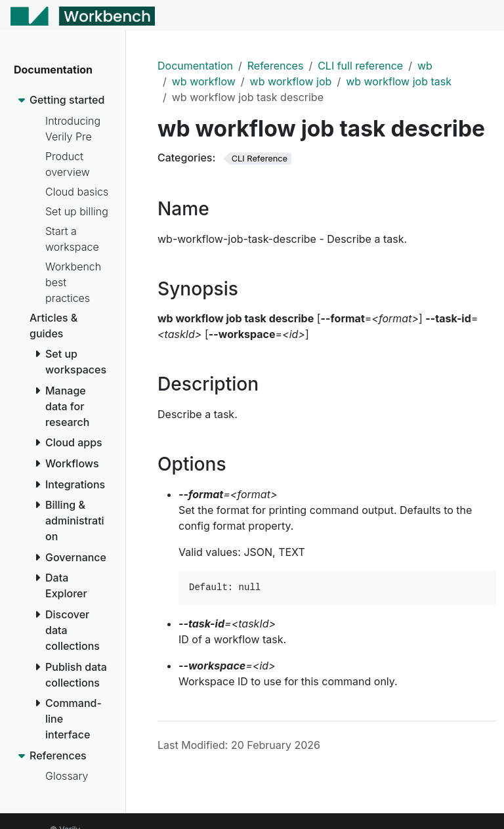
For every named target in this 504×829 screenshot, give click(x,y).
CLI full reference (360, 66)
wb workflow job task (399, 81)
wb (425, 66)
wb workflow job (291, 81)
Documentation (195, 66)
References (276, 66)
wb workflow (204, 81)
